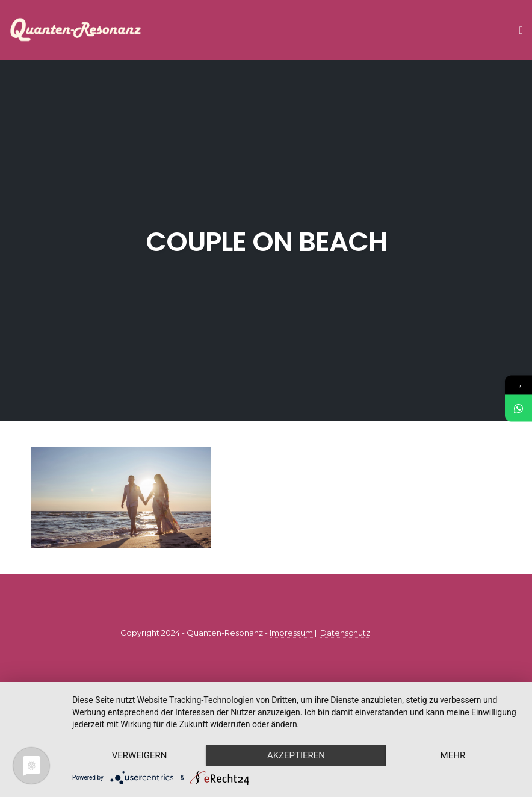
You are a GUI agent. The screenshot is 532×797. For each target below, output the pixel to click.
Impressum (291, 633)
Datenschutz (345, 633)
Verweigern (140, 755)
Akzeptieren (296, 755)
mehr (453, 755)
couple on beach (266, 242)
